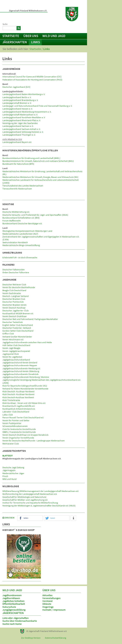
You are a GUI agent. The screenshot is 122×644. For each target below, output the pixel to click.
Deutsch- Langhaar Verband (15, 296)
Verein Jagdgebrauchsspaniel (16, 351)
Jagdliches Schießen (13, 601)
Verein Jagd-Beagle (11, 348)
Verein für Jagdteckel (12, 357)
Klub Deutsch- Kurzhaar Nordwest (18, 391)
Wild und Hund (9, 479)
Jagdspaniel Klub (11, 354)
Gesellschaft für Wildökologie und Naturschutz (24, 497)
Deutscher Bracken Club (14, 299)
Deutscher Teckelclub (13, 322)
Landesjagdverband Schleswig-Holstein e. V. (23, 132)
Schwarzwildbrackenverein (15, 426)
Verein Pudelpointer (12, 423)
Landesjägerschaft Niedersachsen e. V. (20, 115)
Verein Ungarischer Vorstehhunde (18, 438)
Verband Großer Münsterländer (17, 337)
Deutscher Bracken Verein (14, 305)
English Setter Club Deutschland (18, 325)
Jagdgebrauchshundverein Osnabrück (20, 374)
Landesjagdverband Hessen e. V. (17, 109)
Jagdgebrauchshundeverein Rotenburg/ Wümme (26, 377)
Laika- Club (8, 415)
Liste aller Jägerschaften (15, 618)
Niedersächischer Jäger (13, 473)
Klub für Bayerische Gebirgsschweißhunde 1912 (25, 386)
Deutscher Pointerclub (13, 302)
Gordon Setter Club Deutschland (18, 331)
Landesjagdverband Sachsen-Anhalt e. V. (21, 129)
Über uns (31, 36)
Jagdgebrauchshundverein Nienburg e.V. (21, 368)
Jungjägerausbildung (14, 610)
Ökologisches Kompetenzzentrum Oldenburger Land (27, 231)
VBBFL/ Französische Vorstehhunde (19, 432)
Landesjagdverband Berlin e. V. (17, 97)
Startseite (11, 36)
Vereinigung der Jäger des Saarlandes (20, 123)
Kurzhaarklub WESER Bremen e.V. (18, 313)
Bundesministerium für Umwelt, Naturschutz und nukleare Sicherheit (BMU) (38, 161)
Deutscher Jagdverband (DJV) (16, 87)
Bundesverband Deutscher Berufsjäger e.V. (22, 223)
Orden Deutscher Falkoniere (16, 272)
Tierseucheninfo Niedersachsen (17, 189)
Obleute (47, 604)
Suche (5, 24)
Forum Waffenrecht (12, 221)
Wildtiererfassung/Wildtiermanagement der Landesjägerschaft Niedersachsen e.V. (41, 491)
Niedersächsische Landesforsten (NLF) (20, 234)
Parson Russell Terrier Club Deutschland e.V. (23, 418)
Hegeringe (48, 607)
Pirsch (5, 476)
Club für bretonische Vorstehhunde (19, 429)
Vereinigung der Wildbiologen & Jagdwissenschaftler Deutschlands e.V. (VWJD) (39, 506)
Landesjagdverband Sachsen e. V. (18, 126)
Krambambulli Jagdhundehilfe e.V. (19, 406)
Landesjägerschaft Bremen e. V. (17, 103)
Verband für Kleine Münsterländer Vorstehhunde (25, 389)
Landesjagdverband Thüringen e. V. (19, 135)
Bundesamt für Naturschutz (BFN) (18, 164)
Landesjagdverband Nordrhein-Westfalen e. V (24, 117)
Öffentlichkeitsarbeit (14, 604)
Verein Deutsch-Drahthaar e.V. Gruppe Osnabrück (25, 435)
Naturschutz (9, 607)
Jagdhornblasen (11, 598)
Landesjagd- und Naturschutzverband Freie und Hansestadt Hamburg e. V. (37, 106)
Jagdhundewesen (12, 595)
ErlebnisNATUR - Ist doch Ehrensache (20, 257)
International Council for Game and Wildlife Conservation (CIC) (32, 77)
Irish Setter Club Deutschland (16, 345)
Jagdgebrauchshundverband (16, 360)
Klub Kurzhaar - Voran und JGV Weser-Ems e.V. (24, 403)
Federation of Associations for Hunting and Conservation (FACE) (32, 80)
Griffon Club (8, 334)
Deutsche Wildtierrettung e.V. (16, 212)
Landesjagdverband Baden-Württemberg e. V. (24, 94)
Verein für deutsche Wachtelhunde (19, 287)
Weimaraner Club (11, 444)
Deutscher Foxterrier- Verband (17, 328)
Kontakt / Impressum (72, 28)
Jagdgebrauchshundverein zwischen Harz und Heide (27, 342)
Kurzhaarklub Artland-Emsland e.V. (19, 409)
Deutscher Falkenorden (14, 270)
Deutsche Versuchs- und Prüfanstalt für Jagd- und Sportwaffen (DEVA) (35, 215)
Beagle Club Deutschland (14, 290)
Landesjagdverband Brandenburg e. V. (20, 100)
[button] (30, 518)
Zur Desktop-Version (31, 638)
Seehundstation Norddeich (15, 242)
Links (36, 42)
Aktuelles (47, 595)
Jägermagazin (9, 470)
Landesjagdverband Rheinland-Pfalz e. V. (21, 120)
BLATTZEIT (8, 456)
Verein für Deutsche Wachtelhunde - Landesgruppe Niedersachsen (34, 441)
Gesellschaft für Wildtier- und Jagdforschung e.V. (25, 500)
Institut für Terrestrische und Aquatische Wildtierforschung (30, 503)
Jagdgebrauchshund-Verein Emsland (20, 363)
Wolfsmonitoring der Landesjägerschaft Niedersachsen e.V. (30, 494)
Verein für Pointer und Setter (16, 420)
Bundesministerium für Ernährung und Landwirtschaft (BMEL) (31, 158)
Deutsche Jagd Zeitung (13, 467)
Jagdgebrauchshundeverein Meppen (20, 365)
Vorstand (47, 601)
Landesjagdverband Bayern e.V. (17, 142)
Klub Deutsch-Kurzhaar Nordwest (18, 397)
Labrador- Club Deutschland (16, 412)
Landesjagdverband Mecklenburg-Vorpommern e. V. (27, 112)
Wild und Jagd (54, 36)
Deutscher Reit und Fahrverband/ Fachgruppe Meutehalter (30, 319)
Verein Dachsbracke (12, 293)
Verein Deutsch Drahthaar (15, 316)
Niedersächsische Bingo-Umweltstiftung (21, 245)
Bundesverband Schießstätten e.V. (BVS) (21, 218)
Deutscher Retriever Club (14, 284)
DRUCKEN (8, 518)
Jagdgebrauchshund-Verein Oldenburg (21, 371)
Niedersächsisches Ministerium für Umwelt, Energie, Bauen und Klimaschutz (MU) (40, 177)
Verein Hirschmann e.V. (13, 339)
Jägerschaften (15, 42)
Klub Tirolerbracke (11, 400)
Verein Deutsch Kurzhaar (14, 308)
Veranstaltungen (51, 598)
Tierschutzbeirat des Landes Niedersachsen (23, 186)
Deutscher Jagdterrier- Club (15, 311)
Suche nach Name (12, 624)
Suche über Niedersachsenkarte (20, 621)
